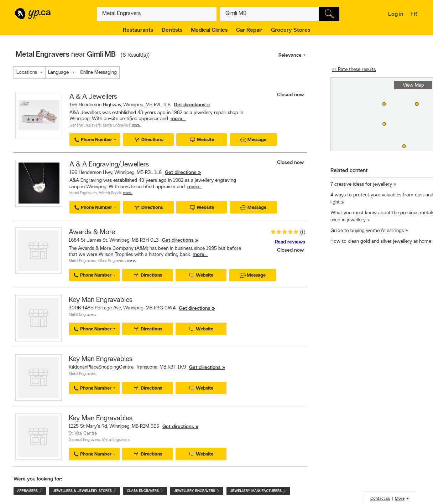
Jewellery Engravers (197, 491)
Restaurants (138, 30)
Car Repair (249, 30)
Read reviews (290, 242)
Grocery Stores (291, 30)
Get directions (190, 105)
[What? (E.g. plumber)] (157, 14)
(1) (303, 232)
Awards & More (92, 232)
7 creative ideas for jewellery (361, 184)
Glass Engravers (112, 261)
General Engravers (85, 126)
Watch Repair (110, 193)
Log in (396, 14)
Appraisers (30, 491)
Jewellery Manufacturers (258, 491)
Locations (27, 73)
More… (137, 125)
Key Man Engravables (101, 300)
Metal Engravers (117, 126)
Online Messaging (98, 73)
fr (415, 15)
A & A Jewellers (93, 97)
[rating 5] (283, 233)
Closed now (291, 95)
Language (58, 73)
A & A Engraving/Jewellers (109, 165)
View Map (413, 85)
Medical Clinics (209, 30)
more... (178, 119)
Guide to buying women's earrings (368, 231)
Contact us (380, 499)
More (400, 499)
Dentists (172, 30)
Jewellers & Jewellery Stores (85, 491)
